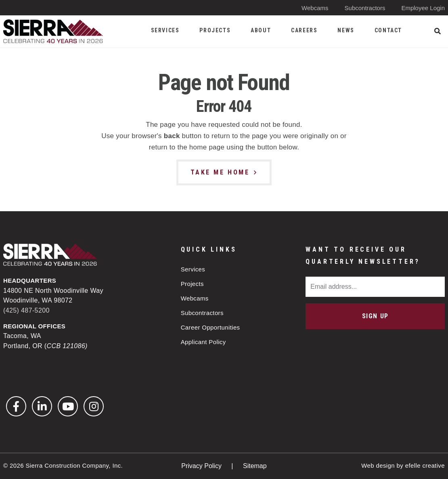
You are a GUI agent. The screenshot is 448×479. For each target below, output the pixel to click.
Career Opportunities (210, 327)
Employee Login (423, 8)
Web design (378, 465)
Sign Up (375, 316)
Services (193, 269)
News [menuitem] (346, 30)
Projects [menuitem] (215, 30)
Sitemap (255, 466)
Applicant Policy (203, 342)
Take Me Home (220, 172)
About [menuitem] (261, 30)
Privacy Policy (202, 466)
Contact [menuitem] (388, 30)
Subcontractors (365, 8)
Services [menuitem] (165, 30)
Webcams (315, 8)
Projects (192, 284)
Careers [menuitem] (304, 30)
